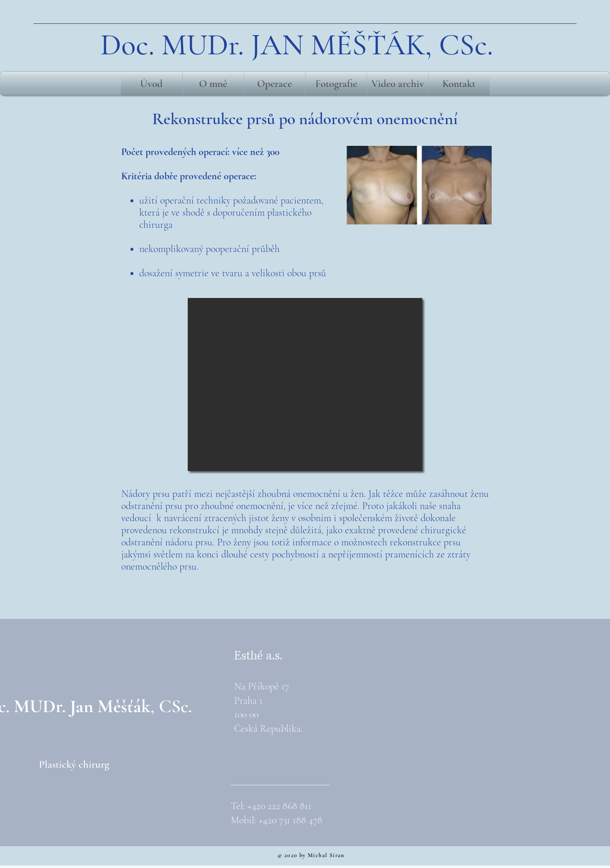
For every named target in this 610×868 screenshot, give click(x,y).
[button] (305, 384)
